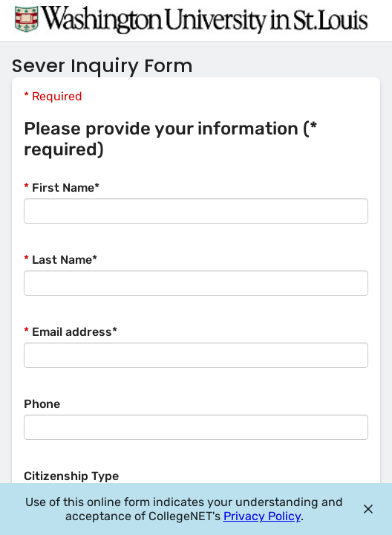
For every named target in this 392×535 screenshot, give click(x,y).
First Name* (62, 188)
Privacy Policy (262, 516)
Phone (42, 404)
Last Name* (61, 260)
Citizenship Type (71, 476)
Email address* (71, 332)
